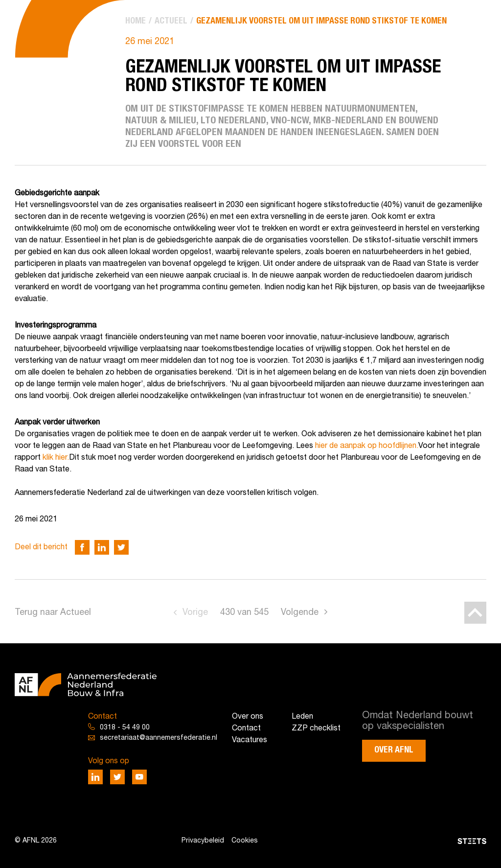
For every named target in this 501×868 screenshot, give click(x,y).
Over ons (248, 717)
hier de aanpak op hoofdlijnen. (367, 446)
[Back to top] (475, 613)
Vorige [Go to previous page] (195, 613)
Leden (302, 717)
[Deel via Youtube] (139, 777)
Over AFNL (394, 750)
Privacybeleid (203, 841)
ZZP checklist (316, 728)
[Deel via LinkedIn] (102, 547)
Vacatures (250, 740)
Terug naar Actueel (53, 613)
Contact (246, 728)
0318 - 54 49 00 (125, 728)
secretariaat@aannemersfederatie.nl (159, 738)
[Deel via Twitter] (121, 547)
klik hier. (56, 458)
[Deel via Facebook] (82, 547)
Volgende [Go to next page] (300, 613)
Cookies (245, 841)
